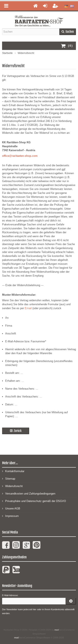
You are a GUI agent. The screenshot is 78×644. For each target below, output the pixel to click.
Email (28, 308)
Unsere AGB (11, 508)
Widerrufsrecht (12, 486)
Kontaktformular (13, 471)
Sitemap (9, 478)
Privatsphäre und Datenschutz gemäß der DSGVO (34, 501)
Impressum (10, 516)
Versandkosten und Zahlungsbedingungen (29, 493)
